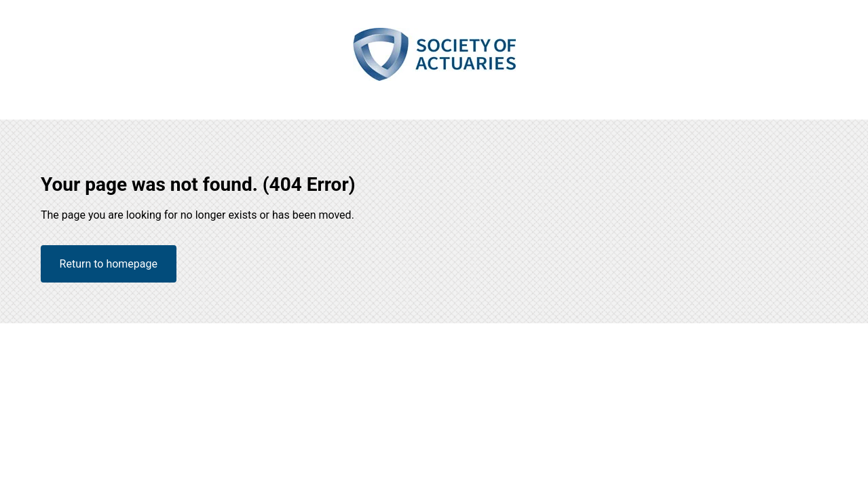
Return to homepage (109, 264)
